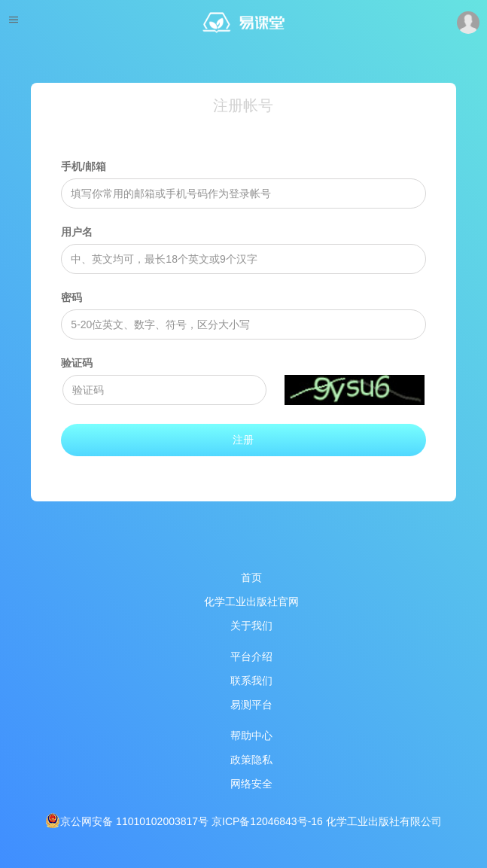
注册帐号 (243, 105)
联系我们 (251, 681)
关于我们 (251, 626)
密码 (72, 297)
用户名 (77, 232)
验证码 (77, 363)
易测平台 (251, 705)
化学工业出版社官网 (251, 602)
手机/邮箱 (84, 166)
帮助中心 (251, 736)
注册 (243, 440)
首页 (251, 577)
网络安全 (251, 784)
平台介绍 (251, 656)
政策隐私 (251, 760)
